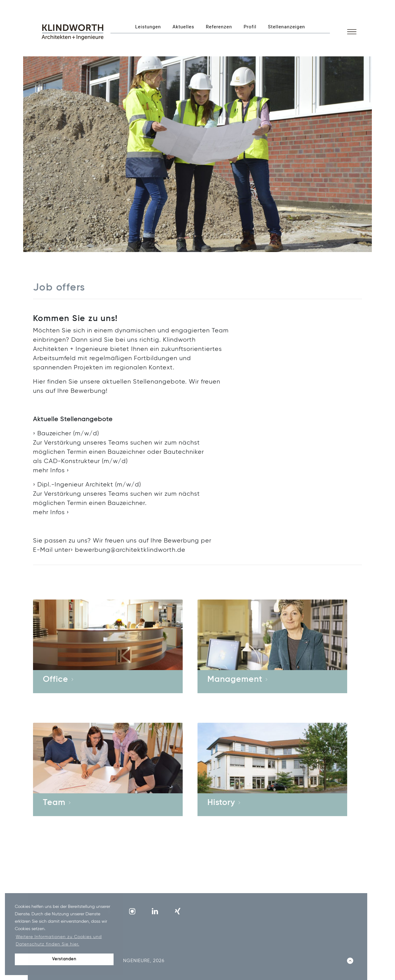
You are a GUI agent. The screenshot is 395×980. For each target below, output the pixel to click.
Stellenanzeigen (286, 27)
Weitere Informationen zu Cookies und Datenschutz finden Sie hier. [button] (59, 941)
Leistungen (148, 27)
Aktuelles (183, 27)
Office (56, 679)
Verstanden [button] (64, 959)
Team (54, 803)
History (221, 803)
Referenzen (219, 27)
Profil (250, 27)
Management (235, 679)
